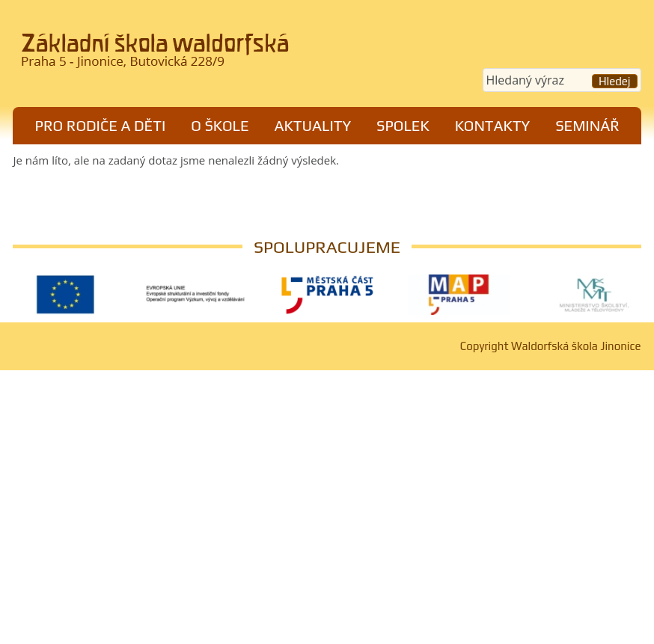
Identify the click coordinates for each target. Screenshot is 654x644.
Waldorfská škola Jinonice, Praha (163, 55)
